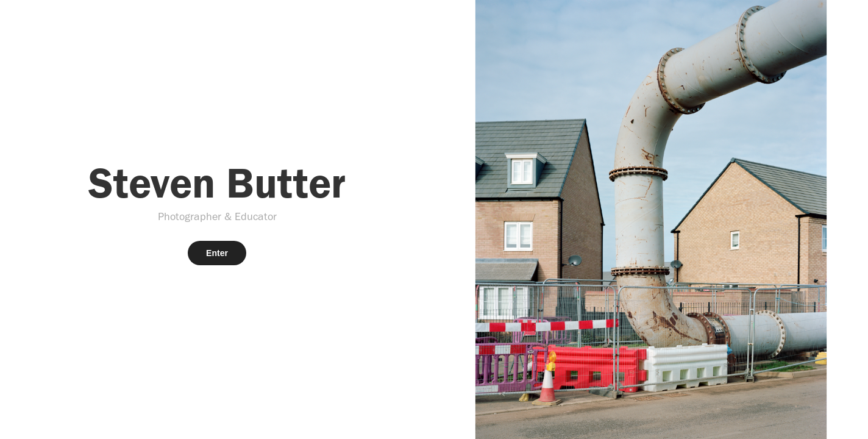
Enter (217, 253)
